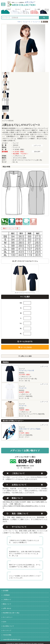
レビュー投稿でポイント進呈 (25, 573)
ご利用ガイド (6, 600)
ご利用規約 (6, 595)
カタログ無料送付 (25, 537)
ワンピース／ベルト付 (26, 370)
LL (21, 323)
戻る (44, 22)
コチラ (20, 556)
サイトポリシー (7, 617)
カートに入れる (25, 347)
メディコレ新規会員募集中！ (25, 548)
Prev (4, 193)
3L (21, 328)
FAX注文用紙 (6, 635)
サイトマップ (6, 631)
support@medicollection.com (11, 639)
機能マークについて (10, 228)
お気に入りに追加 (25, 356)
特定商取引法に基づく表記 (10, 613)
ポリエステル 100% (20, 158)
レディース (37, 145)
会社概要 (5, 591)
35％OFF (37, 152)
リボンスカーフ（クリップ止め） (30, 429)
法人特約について (8, 626)
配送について (6, 604)
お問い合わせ (6, 608)
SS (21, 303)
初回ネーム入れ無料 (25, 562)
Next (46, 193)
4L (21, 334)
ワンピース (27, 22)
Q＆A (4, 622)
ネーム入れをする (25, 341)
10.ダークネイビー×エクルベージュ (25, 293)
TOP (19, 22)
